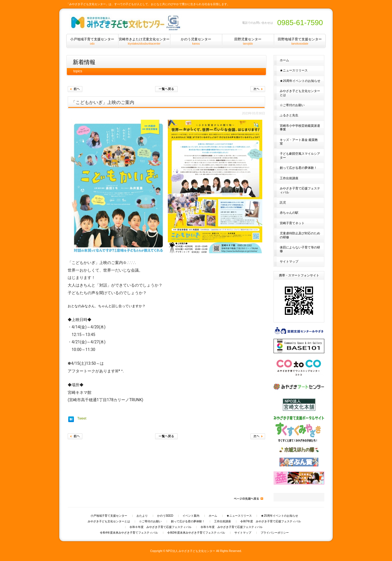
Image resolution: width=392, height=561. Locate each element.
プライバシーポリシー (275, 533)
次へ (258, 89)
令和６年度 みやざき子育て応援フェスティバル (160, 527)
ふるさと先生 (289, 115)
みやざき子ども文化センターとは (300, 93)
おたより (142, 516)
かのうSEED (165, 516)
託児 (283, 202)
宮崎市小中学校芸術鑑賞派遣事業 (300, 127)
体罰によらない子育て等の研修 (300, 249)
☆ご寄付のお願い (292, 105)
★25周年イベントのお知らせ (300, 81)
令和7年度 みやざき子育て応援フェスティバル (271, 521)
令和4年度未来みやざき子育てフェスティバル (129, 533)
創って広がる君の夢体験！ (298, 168)
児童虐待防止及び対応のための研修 (300, 235)
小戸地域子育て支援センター (109, 516)
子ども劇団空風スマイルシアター (300, 155)
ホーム (284, 60)
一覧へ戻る (166, 89)
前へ (75, 89)
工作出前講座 (289, 178)
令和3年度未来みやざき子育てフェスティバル (196, 533)
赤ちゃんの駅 (289, 213)
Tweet (82, 418)
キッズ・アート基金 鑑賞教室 (299, 142)
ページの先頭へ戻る (248, 499)
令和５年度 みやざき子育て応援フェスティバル (232, 527)
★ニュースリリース (294, 70)
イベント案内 (191, 516)
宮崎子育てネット (292, 223)
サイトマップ (289, 261)
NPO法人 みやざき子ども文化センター (191, 551)
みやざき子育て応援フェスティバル (300, 190)
